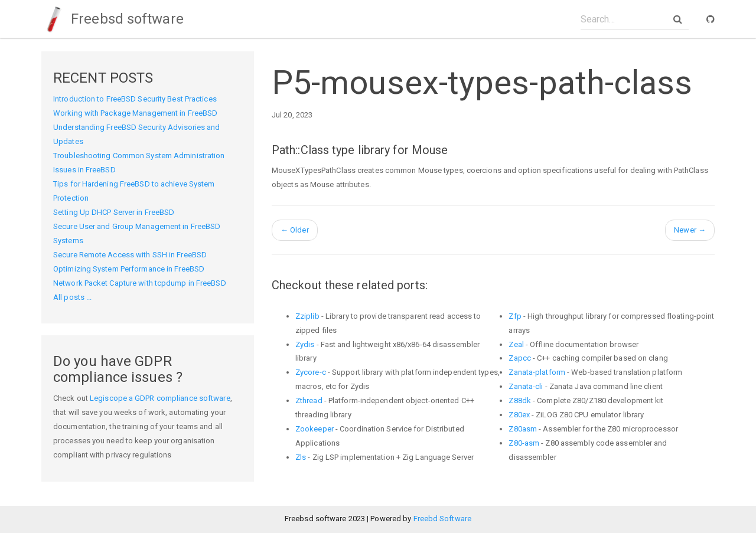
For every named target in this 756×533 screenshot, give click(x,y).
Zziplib (307, 316)
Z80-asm (524, 443)
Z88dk (520, 400)
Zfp (515, 316)
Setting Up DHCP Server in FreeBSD (114, 212)
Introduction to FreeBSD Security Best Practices (135, 99)
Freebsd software (113, 19)
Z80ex (519, 415)
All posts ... (72, 297)
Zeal (516, 344)
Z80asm (523, 429)
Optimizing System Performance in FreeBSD (129, 269)
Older (295, 230)
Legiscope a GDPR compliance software (160, 398)
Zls (301, 457)
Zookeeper (315, 429)
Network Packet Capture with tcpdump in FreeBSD (140, 283)
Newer (690, 230)
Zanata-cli (526, 386)
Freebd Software (443, 519)
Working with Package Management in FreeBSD (135, 113)
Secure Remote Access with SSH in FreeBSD (130, 255)
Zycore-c (311, 372)
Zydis (305, 344)
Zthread (309, 400)
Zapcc (520, 358)
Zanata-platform (537, 372)
